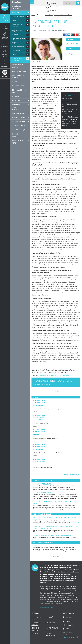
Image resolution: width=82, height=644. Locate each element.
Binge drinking (17, 31)
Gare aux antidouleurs (42, 484)
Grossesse (15, 96)
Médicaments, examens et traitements (17, 107)
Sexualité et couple (19, 130)
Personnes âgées (18, 113)
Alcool (14, 21)
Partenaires (54, 7)
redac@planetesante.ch (70, 637)
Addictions (15, 12)
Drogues (15, 43)
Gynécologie (16, 100)
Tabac (14, 55)
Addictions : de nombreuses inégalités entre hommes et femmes (54, 503)
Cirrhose (36, 546)
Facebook (68, 617)
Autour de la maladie (19, 71)
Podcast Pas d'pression (42, 493)
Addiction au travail (18, 17)
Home (33, 15)
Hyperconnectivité (18, 47)
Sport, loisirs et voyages (17, 142)
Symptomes (5, 47)
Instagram (68, 625)
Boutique (53, 10)
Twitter (67, 621)
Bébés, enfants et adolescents (18, 76)
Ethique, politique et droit (19, 91)
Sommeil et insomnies (16, 135)
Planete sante (5, 7)
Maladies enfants (5, 38)
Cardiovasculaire (18, 86)
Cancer (14, 82)
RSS (66, 629)
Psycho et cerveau (18, 117)
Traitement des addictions (17, 60)
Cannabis (15, 35)
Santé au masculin (18, 121)
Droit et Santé (5, 56)
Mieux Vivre (5, 66)
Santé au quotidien (19, 126)
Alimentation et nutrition (17, 66)
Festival (5, 76)
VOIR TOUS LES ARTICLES (42, 385)
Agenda (53, 3)
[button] (64, 35)
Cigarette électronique (19, 39)
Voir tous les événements (72, 475)
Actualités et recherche (16, 7)
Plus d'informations (46, 608)
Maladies (5, 29)
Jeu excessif (16, 51)
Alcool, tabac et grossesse (17, 26)
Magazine (5, 21)
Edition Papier (17, 2)
